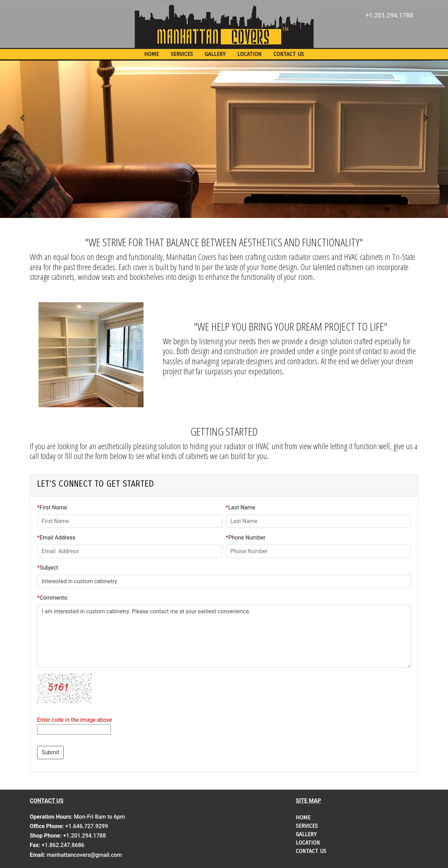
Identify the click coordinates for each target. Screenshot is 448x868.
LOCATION (249, 54)
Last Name (242, 507)
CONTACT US (289, 54)
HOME (152, 54)
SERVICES (182, 54)
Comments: (54, 598)
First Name (53, 507)
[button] (22, 118)
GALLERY (215, 54)
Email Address (57, 538)
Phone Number (247, 538)
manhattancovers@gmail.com (84, 855)
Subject (49, 568)
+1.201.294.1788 (390, 15)
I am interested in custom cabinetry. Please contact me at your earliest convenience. (224, 636)
